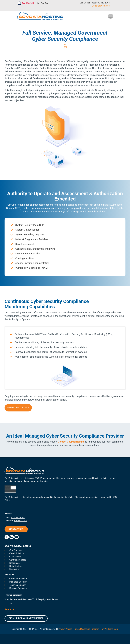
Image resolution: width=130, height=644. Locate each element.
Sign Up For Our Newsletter (26, 618)
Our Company (16, 550)
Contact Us (16, 529)
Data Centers (16, 566)
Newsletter (14, 569)
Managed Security (18, 582)
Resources (14, 563)
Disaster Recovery (18, 588)
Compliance (15, 557)
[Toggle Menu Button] (111, 16)
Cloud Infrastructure (19, 579)
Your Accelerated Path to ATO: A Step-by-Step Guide (31, 599)
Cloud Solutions (17, 553)
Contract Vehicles (101, 6)
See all (8, 609)
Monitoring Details (18, 408)
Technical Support (18, 585)
